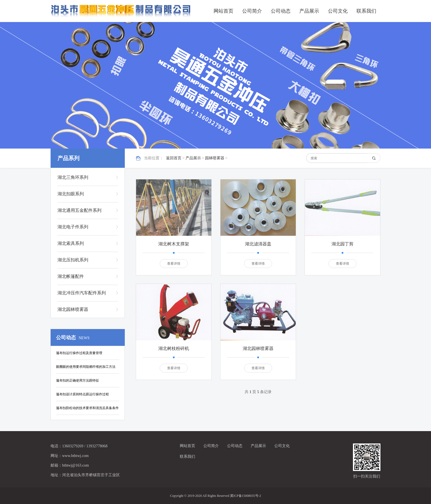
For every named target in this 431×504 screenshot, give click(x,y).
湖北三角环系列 (73, 177)
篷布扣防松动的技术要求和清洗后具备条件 (87, 408)
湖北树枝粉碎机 (174, 348)
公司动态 (281, 11)
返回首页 (174, 158)
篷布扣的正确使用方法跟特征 (78, 380)
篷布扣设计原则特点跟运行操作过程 (82, 394)
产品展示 (309, 11)
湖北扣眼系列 (71, 194)
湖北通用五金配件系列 (79, 210)
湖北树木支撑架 (174, 244)
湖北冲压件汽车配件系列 (82, 293)
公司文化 (338, 11)
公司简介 (252, 11)
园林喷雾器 (215, 158)
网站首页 (223, 11)
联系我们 (366, 11)
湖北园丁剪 (342, 244)
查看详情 (174, 264)
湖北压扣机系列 (73, 260)
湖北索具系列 (71, 243)
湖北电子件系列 (73, 227)
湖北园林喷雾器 (73, 309)
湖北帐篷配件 (71, 276)
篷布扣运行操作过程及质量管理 (79, 353)
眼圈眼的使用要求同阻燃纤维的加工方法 (86, 367)
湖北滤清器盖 (258, 244)
